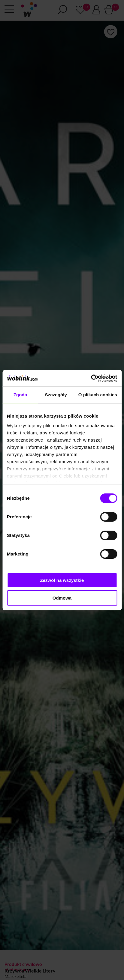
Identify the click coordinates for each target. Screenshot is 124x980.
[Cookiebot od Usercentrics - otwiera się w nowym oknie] (91, 378)
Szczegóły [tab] (56, 395)
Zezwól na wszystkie (62, 580)
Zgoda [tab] (20, 395)
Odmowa (62, 598)
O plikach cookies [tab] (98, 395)
